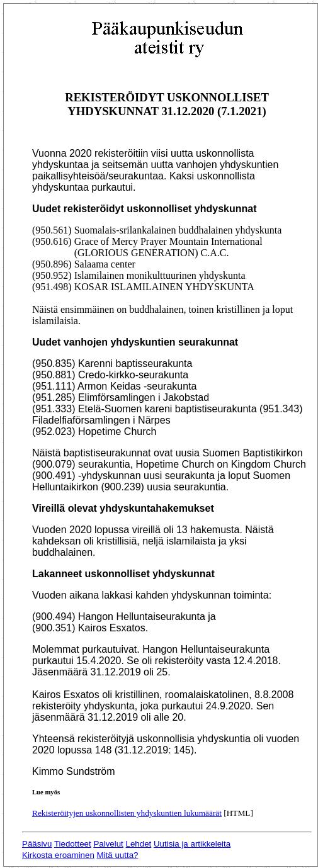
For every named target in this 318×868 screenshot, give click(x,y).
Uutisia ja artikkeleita (192, 844)
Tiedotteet (73, 844)
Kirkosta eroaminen (58, 855)
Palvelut (108, 844)
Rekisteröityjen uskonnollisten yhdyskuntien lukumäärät (127, 813)
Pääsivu (37, 844)
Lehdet (139, 844)
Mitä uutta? (118, 855)
